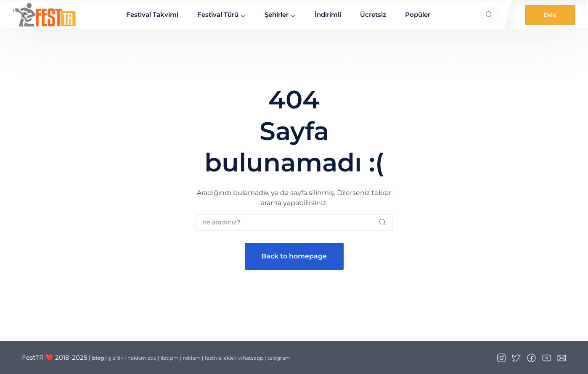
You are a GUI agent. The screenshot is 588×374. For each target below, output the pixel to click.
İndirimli (328, 14)
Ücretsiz (373, 14)
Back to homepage (294, 256)
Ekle (550, 15)
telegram (279, 358)
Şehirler (277, 14)
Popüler (418, 14)
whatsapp (251, 358)
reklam (192, 358)
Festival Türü (218, 14)
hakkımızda (142, 358)
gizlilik (116, 358)
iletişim (170, 358)
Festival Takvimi (152, 14)
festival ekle (219, 358)
